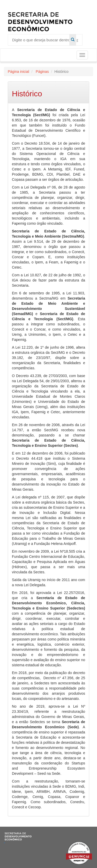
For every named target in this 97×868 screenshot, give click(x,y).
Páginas (42, 72)
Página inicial (18, 72)
